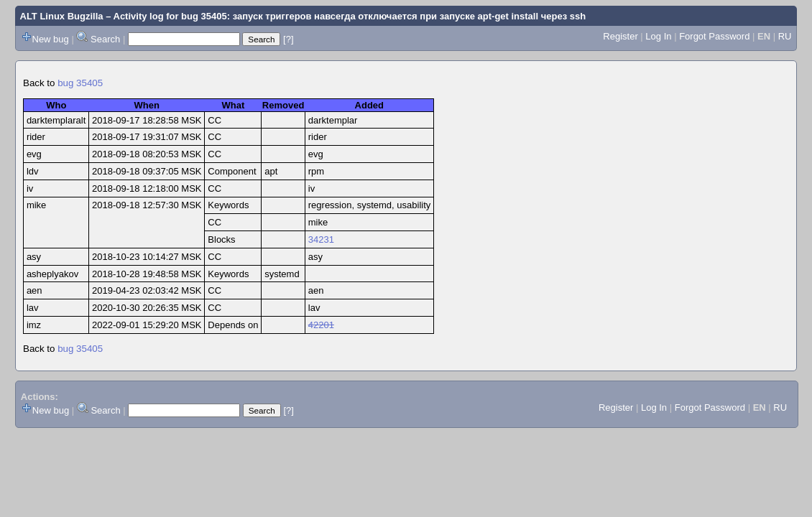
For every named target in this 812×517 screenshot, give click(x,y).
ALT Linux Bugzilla (62, 16)
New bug (51, 39)
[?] (288, 39)
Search (105, 39)
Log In (658, 36)
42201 (321, 325)
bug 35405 (80, 83)
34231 (321, 239)
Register (620, 36)
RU (785, 36)
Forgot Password (714, 36)
